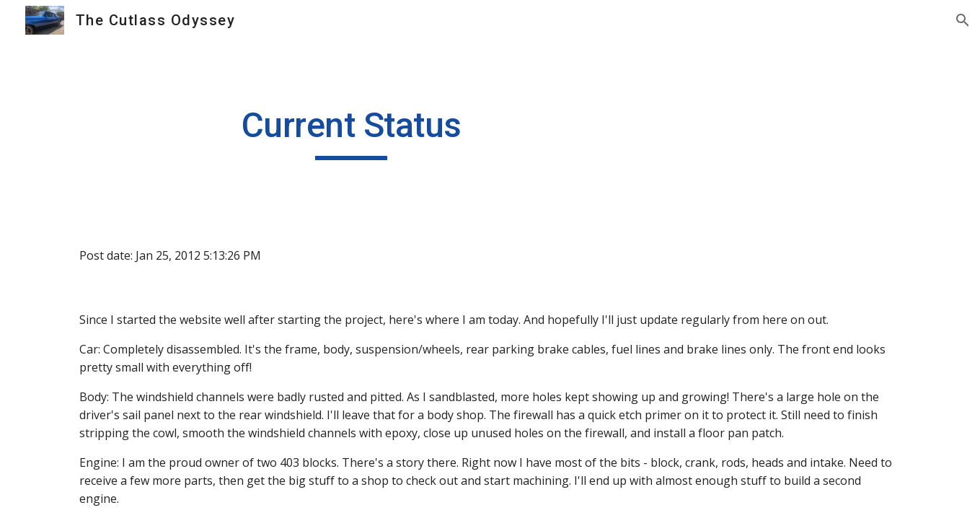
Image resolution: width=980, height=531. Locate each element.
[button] (963, 20)
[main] (351, 132)
